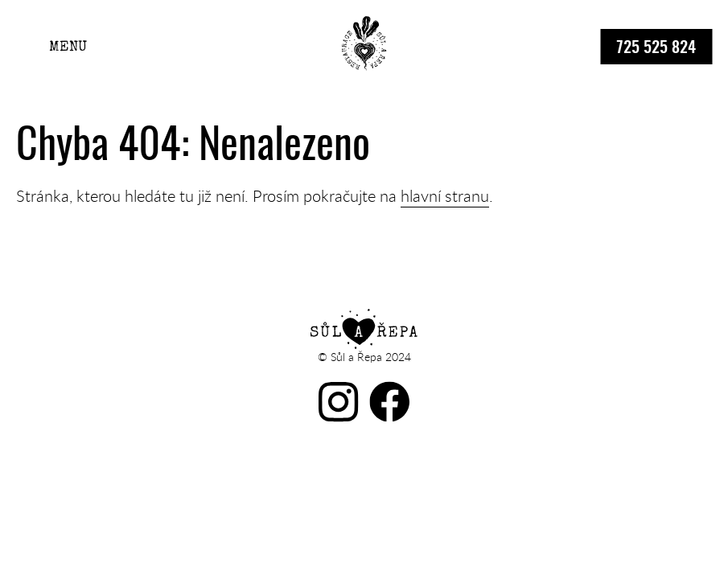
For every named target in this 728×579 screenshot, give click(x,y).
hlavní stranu (445, 196)
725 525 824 (656, 48)
